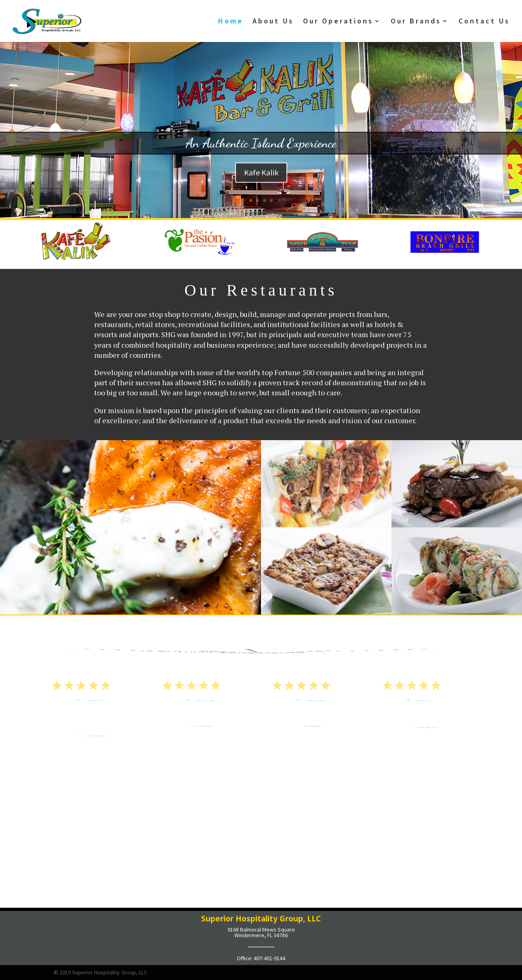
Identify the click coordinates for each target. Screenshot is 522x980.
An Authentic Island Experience (261, 154)
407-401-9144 (269, 958)
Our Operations (338, 22)
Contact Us (484, 22)
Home (231, 22)
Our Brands (416, 22)
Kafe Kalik (261, 184)
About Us (273, 22)
